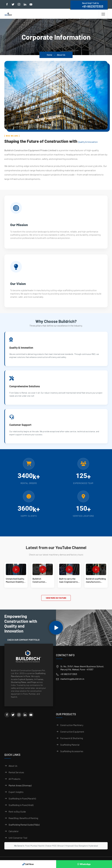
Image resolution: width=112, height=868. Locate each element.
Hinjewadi (69, 850)
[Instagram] (19, 719)
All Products (14, 783)
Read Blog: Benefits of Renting (23, 822)
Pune (27, 850)
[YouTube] (31, 719)
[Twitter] (13, 719)
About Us (13, 770)
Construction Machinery (72, 729)
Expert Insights (16, 796)
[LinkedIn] (25, 719)
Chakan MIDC (51, 850)
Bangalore (83, 850)
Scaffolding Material (70, 749)
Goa (76, 850)
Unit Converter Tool (18, 842)
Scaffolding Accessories (72, 756)
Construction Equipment (72, 736)
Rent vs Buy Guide (17, 816)
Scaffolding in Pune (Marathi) (22, 803)
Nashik (41, 850)
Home (50, 55)
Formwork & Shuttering (72, 742)
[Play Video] (56, 632)
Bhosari (61, 850)
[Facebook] (7, 719)
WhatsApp (84, 864)
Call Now (28, 864)
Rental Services (16, 776)
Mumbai (34, 850)
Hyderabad (93, 850)
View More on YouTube (56, 602)
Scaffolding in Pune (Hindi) (21, 809)
